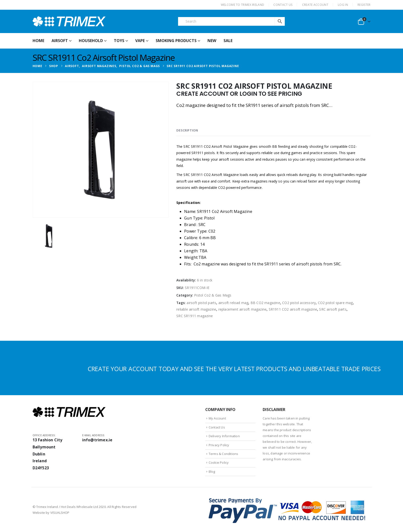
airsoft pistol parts (201, 303)
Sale (228, 41)
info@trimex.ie (97, 440)
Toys (119, 41)
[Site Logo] (69, 21)
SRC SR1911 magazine (195, 316)
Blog (212, 471)
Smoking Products (176, 41)
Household (91, 41)
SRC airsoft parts (333, 309)
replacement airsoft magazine (243, 309)
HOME (38, 41)
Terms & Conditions (224, 454)
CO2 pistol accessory (299, 303)
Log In (343, 5)
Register (364, 5)
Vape (140, 41)
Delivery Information (224, 436)
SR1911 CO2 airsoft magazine (293, 309)
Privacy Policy (219, 445)
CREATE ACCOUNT (315, 5)
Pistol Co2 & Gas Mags (213, 295)
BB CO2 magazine (265, 303)
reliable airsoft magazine (196, 309)
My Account (217, 418)
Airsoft (60, 41)
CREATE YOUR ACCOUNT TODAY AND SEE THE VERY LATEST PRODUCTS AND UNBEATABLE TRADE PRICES (234, 369)
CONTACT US (283, 5)
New (212, 41)
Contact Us (217, 427)
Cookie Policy (219, 462)
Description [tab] (187, 130)
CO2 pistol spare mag (335, 303)
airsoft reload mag (233, 303)
